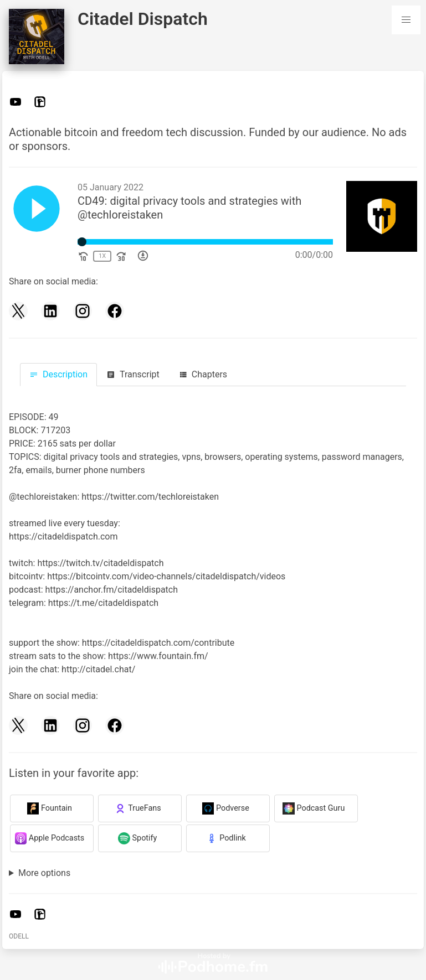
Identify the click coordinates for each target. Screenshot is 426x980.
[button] (406, 20)
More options (44, 873)
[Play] (37, 211)
